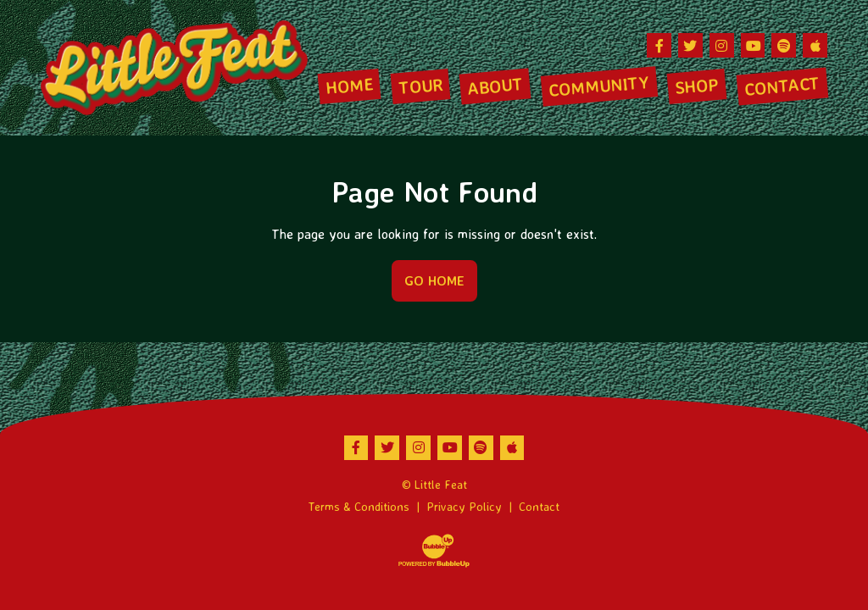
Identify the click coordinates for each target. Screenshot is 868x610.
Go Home (434, 280)
